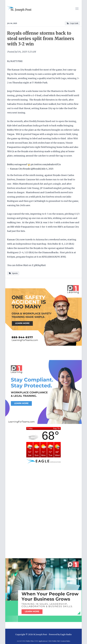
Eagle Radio (66, 634)
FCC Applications (41, 641)
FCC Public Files (28, 641)
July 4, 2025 (48, 169)
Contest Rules (65, 641)
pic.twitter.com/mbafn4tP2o (46, 164)
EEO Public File (54, 641)
